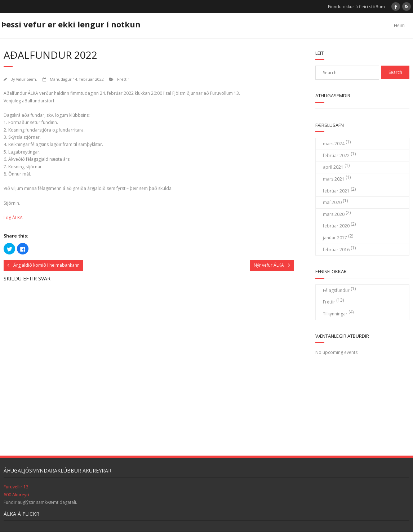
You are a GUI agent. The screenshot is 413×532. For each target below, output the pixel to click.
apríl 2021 (333, 167)
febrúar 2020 (336, 226)
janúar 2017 (335, 238)
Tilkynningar (335, 314)
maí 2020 (332, 202)
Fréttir (123, 79)
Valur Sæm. (26, 79)
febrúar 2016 (336, 250)
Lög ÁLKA (13, 218)
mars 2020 (334, 214)
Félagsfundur (336, 290)
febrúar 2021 (336, 191)
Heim (399, 25)
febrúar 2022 (336, 156)
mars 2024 (334, 144)
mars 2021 (334, 179)
